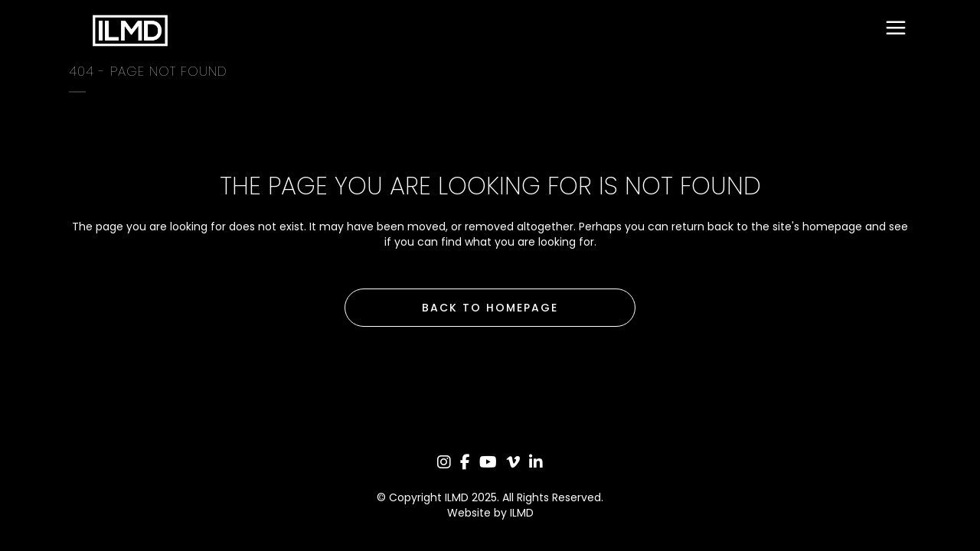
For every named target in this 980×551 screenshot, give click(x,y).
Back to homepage (490, 308)
